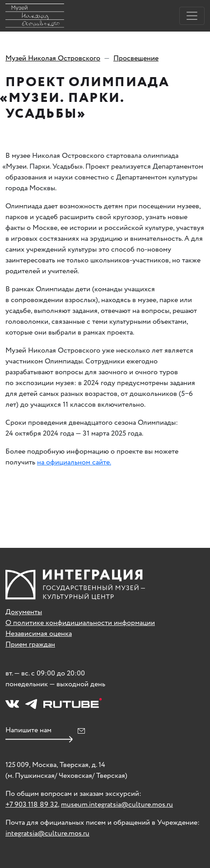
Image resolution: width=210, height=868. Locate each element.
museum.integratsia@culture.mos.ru (117, 805)
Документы (24, 612)
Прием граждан (30, 645)
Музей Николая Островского (53, 58)
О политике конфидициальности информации (80, 623)
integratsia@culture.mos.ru (47, 834)
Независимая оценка (39, 634)
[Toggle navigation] (192, 16)
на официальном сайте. (74, 462)
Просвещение (136, 58)
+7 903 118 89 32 (32, 805)
